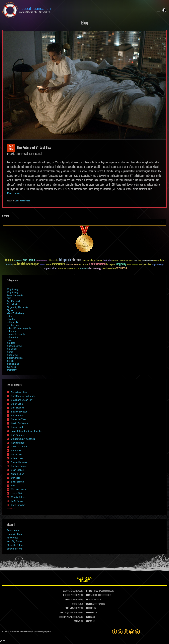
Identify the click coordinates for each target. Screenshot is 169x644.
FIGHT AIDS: (69, 608)
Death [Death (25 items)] (140, 261)
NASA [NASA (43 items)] (129, 265)
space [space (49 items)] (76, 269)
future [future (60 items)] (163, 260)
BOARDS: (90, 604)
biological (12, 349)
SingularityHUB (14, 549)
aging (10, 316)
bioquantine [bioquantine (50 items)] (54, 260)
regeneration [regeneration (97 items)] (50, 268)
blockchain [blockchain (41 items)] (107, 261)
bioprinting (12, 355)
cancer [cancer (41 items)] (121, 261)
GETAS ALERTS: (92, 595)
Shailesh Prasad (19, 412)
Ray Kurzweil (13, 301)
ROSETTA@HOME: (66, 617)
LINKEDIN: (67, 595)
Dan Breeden (17, 408)
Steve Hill (16, 478)
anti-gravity (12, 322)
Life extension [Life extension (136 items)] (97, 264)
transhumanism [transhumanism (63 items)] (109, 269)
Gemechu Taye (19, 419)
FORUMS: (77, 622)
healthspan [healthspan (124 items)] (33, 264)
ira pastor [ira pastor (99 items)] (83, 264)
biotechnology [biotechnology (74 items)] (89, 260)
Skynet (10, 310)
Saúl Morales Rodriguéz (23, 396)
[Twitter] (120, 632)
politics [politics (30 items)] (141, 265)
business (11, 367)
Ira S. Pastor (17, 501)
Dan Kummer (18, 435)
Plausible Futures (15, 545)
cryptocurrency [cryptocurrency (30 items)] (129, 261)
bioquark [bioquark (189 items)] (65, 260)
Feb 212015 (11, 148)
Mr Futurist (12, 538)
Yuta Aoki (16, 450)
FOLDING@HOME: (67, 613)
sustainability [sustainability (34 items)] (84, 269)
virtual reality (25, 201)
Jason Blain (17, 493)
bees (9, 340)
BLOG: (88, 600)
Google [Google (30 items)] (14, 265)
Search (163, 222)
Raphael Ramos (19, 466)
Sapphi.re (48, 632)
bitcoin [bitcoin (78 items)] (99, 260)
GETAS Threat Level (84, 580)
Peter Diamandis (15, 295)
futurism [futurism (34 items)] (9, 265)
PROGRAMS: (91, 613)
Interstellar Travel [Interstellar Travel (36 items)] (72, 265)
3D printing (12, 289)
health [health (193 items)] (21, 264)
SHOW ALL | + (11, 509)
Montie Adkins (18, 497)
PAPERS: (89, 617)
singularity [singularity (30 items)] (70, 269)
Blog (85, 23)
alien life (11, 319)
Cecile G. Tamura (20, 447)
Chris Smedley (18, 505)
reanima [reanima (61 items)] (148, 265)
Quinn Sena (17, 404)
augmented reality (16, 334)
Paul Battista (18, 416)
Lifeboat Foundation (20, 632)
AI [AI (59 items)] (13, 261)
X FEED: (68, 600)
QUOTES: (89, 622)
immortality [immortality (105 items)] (58, 264)
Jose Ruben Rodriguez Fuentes (27, 431)
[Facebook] (114, 632)
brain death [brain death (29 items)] (115, 261)
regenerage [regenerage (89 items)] (158, 264)
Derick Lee (16, 455)
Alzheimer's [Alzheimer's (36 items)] (18, 261)
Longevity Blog (14, 534)
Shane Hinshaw (19, 462)
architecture (13, 325)
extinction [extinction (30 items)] (156, 261)
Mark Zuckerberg (15, 313)
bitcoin (10, 361)
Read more (13, 193)
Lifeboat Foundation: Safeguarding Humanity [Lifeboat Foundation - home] (77, 10)
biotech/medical (15, 358)
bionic (10, 352)
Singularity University (17, 307)
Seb (16, 201)
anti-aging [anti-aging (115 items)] (29, 260)
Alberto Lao (17, 458)
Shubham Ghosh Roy (22, 400)
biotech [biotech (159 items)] (76, 260)
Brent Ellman (17, 482)
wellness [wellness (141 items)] (122, 268)
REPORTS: (90, 608)
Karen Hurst (17, 427)
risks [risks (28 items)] (65, 269)
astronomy (12, 331)
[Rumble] (137, 632)
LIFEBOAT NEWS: (92, 591)
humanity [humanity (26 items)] (43, 265)
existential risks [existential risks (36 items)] (147, 261)
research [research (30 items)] (60, 269)
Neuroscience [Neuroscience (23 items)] (135, 265)
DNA (9, 298)
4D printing (12, 292)
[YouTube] (132, 632)
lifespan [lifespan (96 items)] (111, 264)
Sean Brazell (17, 470)
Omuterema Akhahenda (23, 439)
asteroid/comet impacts (19, 328)
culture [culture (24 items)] (136, 261)
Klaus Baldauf (18, 443)
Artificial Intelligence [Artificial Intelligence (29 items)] (42, 261)
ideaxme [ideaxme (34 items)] (49, 265)
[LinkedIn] (126, 632)
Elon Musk (12, 304)
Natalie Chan (18, 474)
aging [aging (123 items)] (8, 260)
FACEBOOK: (66, 591)
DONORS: (75, 604)
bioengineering (14, 346)
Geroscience (13, 530)
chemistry (12, 370)
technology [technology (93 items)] (95, 269)
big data (11, 343)
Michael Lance (18, 489)
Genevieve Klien (19, 392)
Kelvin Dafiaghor (19, 423)
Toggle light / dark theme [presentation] (164, 10)
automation (13, 337)
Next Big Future (14, 541)
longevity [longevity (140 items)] (121, 264)
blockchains (13, 364)
